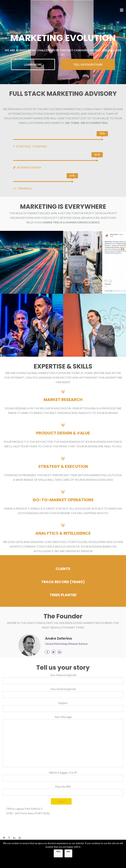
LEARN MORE (33, 64)
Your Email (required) (63, 693)
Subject (63, 707)
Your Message (63, 741)
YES (58, 852)
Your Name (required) (63, 679)
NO (68, 852)
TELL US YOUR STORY (88, 64)
